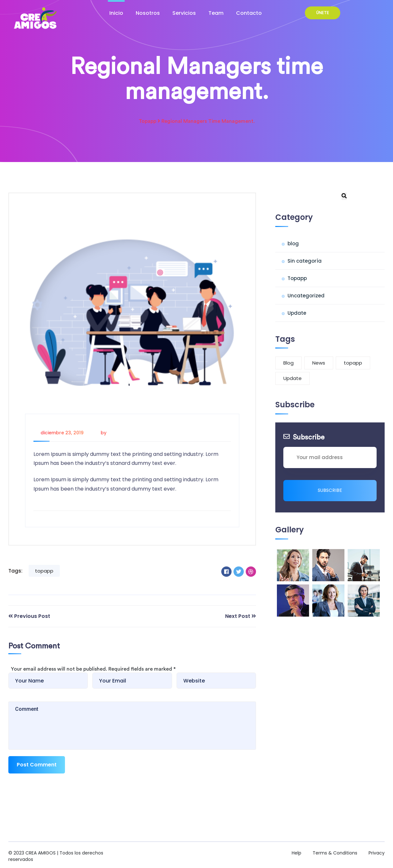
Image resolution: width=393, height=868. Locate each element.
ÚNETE (323, 13)
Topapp (147, 121)
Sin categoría (305, 261)
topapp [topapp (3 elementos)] (353, 363)
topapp (44, 571)
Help (297, 853)
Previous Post (32, 616)
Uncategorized (306, 296)
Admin (115, 433)
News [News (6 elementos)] (319, 363)
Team (216, 13)
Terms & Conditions (335, 853)
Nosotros (148, 13)
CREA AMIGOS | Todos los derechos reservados (56, 856)
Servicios (184, 13)
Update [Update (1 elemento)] (292, 378)
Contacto (249, 13)
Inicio (116, 13)
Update (297, 313)
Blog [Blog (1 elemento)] (288, 363)
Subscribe (330, 491)
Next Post (238, 616)
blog (293, 244)
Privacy (377, 853)
